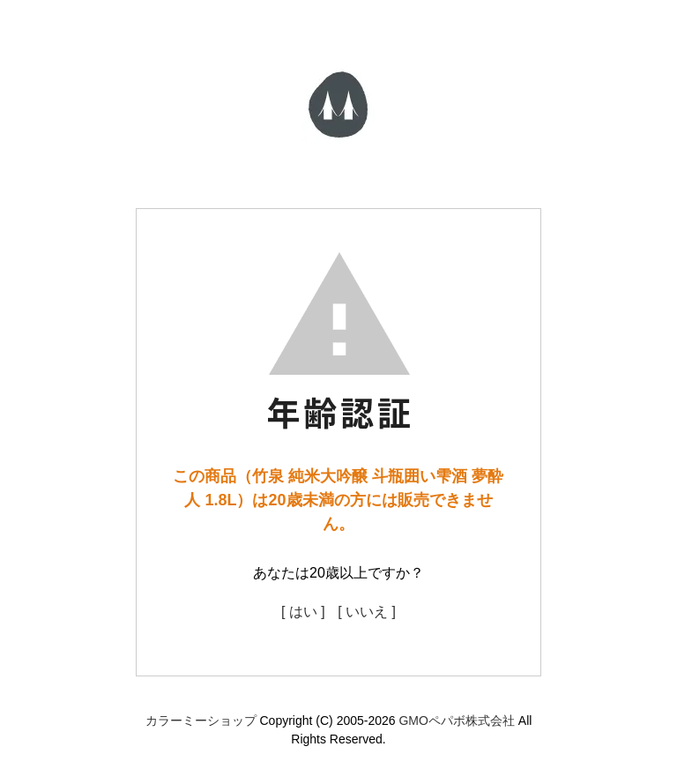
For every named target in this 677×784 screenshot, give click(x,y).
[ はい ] (303, 612)
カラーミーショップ (201, 721)
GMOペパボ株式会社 (456, 721)
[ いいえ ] (367, 612)
